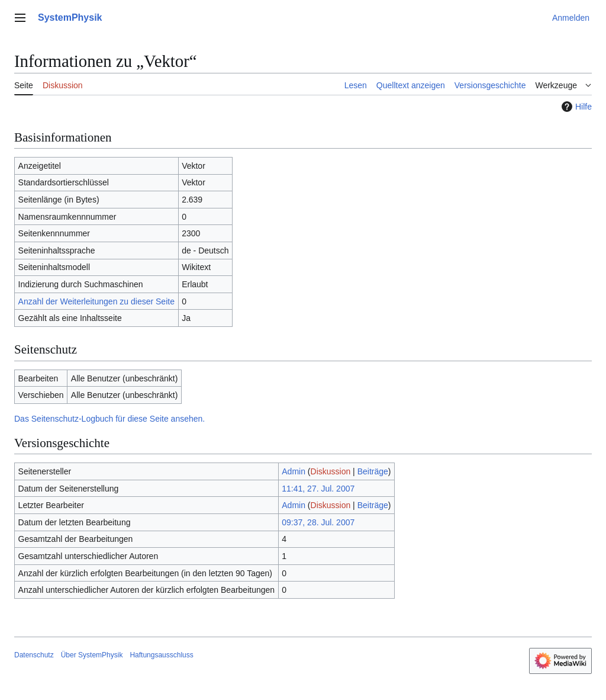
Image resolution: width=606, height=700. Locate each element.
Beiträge (373, 471)
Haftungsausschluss (161, 655)
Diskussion (331, 471)
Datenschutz (34, 655)
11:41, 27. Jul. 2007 (318, 489)
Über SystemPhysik (92, 655)
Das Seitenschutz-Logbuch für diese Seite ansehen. (109, 419)
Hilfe (575, 107)
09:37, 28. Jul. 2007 (318, 522)
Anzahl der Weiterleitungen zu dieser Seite (96, 301)
